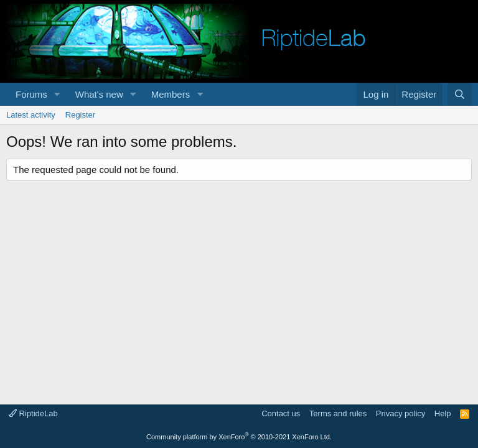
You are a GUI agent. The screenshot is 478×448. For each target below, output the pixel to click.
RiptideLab (33, 413)
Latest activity (31, 115)
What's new (99, 94)
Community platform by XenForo (239, 437)
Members (171, 94)
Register (80, 115)
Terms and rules (338, 413)
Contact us (281, 413)
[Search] (460, 94)
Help (443, 413)
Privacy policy (401, 413)
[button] (57, 94)
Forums (31, 94)
